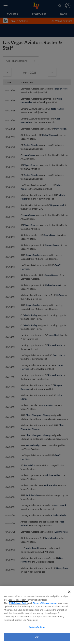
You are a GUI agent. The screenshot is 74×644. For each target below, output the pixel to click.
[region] (37, 615)
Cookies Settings (37, 627)
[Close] (69, 592)
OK (37, 637)
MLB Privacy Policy (18, 603)
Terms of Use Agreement (45, 603)
